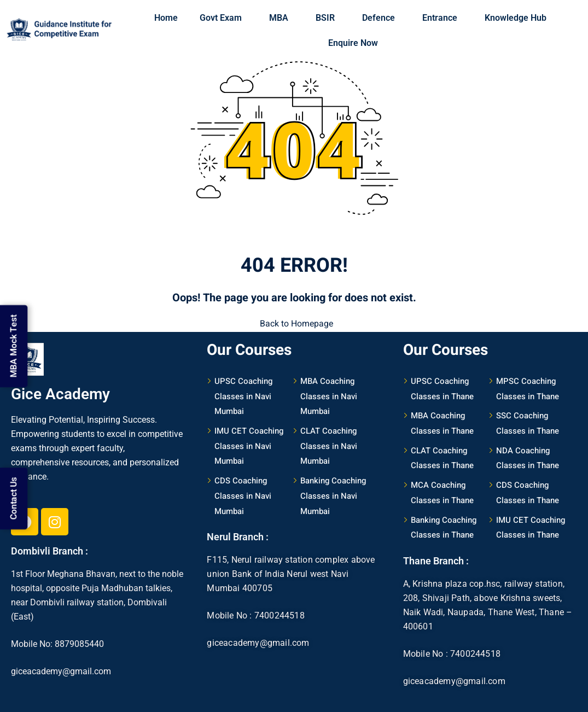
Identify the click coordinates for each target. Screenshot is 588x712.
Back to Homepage (294, 324)
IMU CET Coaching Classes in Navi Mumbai (249, 445)
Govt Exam (223, 18)
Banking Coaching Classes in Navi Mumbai (333, 495)
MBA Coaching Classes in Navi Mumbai (329, 396)
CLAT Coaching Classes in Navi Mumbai (329, 445)
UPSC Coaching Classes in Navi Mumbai (243, 396)
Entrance (443, 18)
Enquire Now (353, 43)
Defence (381, 18)
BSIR (328, 18)
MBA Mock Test (14, 343)
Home (166, 18)
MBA (281, 18)
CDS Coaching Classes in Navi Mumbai (243, 495)
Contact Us (14, 496)
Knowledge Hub (518, 18)
